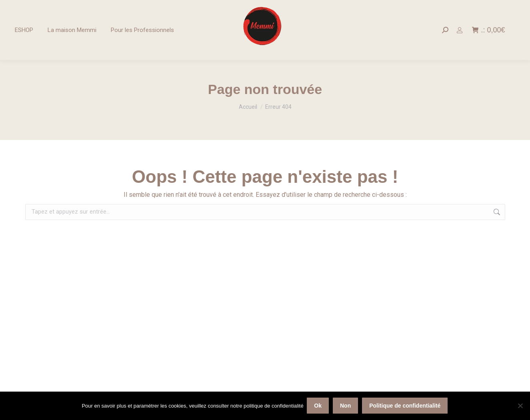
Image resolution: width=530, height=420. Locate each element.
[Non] (520, 406)
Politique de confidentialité (406, 406)
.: (489, 30)
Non (346, 406)
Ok (319, 406)
